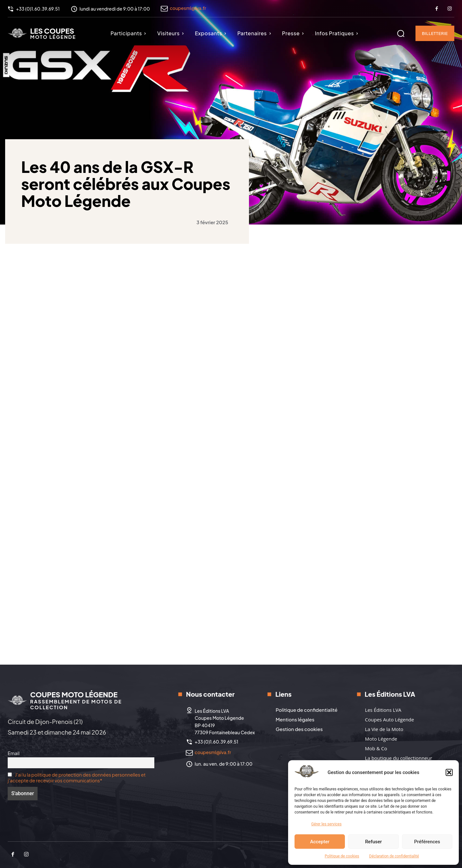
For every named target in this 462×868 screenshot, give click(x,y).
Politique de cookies (342, 856)
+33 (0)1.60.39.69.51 (217, 742)
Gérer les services (326, 824)
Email (14, 753)
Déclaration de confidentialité (394, 856)
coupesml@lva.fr (188, 8)
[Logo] (42, 33)
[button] (449, 772)
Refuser (373, 842)
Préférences (427, 842)
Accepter (320, 842)
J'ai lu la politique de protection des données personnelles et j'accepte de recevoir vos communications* (77, 778)
